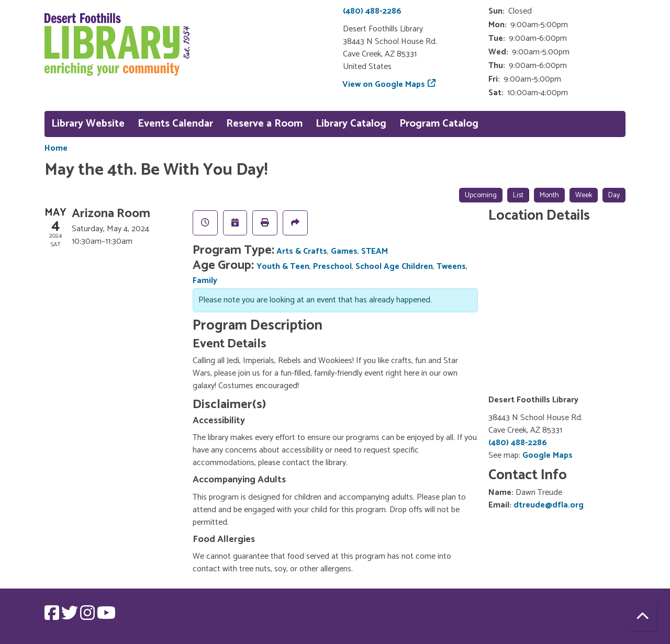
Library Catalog (351, 124)
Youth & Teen (283, 267)
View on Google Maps (384, 84)
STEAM (375, 251)
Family (205, 281)
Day (614, 195)
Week (584, 195)
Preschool (332, 267)
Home (56, 149)
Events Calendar (175, 124)
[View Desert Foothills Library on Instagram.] (88, 617)
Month (549, 195)
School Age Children (394, 267)
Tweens (451, 267)
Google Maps (548, 455)
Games (344, 251)
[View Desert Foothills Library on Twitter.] (71, 617)
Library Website (88, 124)
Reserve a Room (264, 124)
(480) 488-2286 (372, 11)
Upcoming (481, 195)
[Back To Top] (643, 617)
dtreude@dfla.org (549, 505)
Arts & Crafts (302, 251)
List (518, 195)
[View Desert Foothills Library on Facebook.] (53, 617)
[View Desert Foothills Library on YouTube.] (106, 617)
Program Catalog (439, 124)
